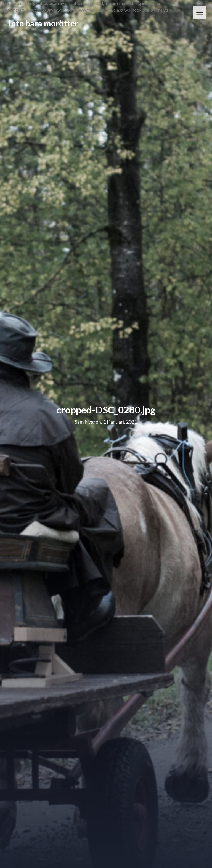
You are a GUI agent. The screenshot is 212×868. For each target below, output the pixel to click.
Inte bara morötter (43, 23)
